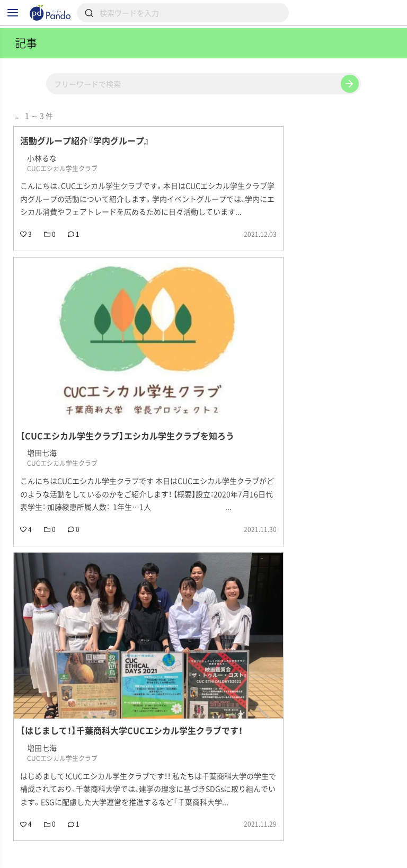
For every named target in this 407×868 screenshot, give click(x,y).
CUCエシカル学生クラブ (63, 780)
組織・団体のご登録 (48, 862)
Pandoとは (328, 847)
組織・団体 (82, 847)
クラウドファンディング (236, 847)
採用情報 (147, 847)
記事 (24, 847)
